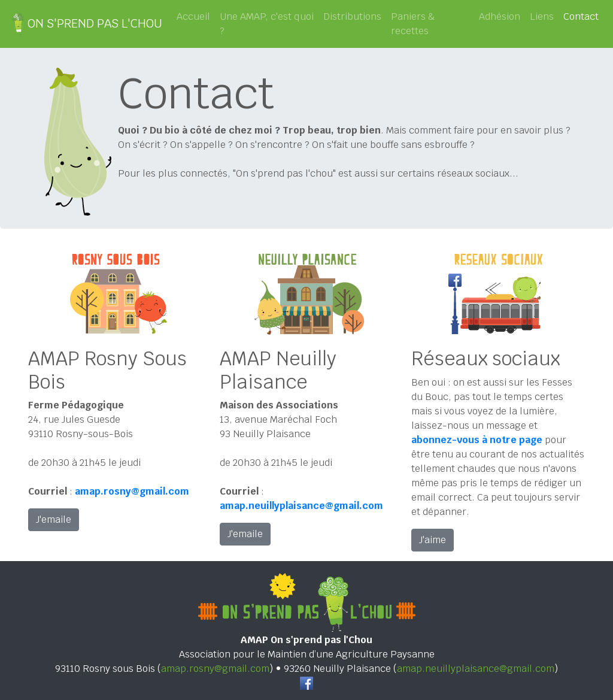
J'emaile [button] (54, 519)
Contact (583, 16)
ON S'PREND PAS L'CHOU (86, 24)
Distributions (352, 16)
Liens (542, 16)
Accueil (193, 16)
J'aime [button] (433, 540)
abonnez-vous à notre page (477, 440)
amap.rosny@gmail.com (215, 669)
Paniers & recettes (413, 24)
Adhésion (500, 16)
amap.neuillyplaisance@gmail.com (476, 669)
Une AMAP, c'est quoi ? (267, 24)
